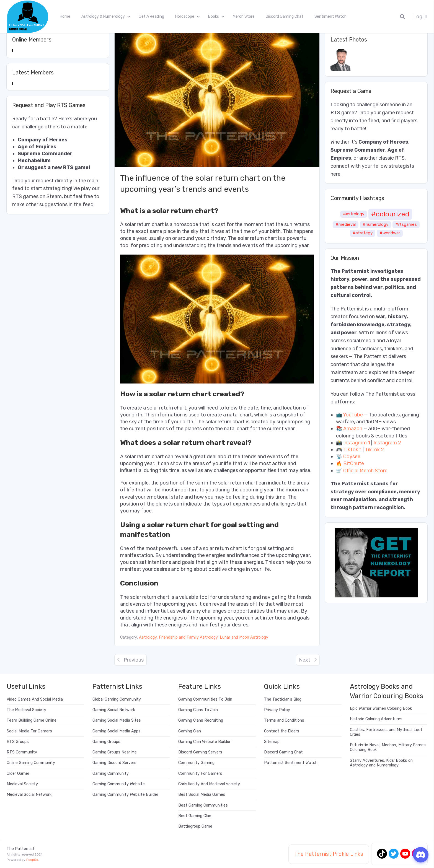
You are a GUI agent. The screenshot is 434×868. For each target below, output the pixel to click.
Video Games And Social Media (35, 699)
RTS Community (22, 752)
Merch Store (244, 16)
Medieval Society (22, 784)
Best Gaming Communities (203, 805)
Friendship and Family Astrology (188, 637)
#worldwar (390, 233)
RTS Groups (18, 742)
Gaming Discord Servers (114, 763)
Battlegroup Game (195, 826)
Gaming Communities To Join (205, 699)
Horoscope (185, 16)
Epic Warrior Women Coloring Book (381, 708)
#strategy (363, 233)
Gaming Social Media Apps (117, 731)
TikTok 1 (352, 450)
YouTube (353, 415)
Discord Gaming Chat (285, 16)
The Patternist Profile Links (329, 854)
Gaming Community (111, 774)
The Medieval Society (26, 710)
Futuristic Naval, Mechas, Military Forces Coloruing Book (388, 747)
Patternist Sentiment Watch (291, 763)
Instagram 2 (387, 443)
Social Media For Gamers (29, 731)
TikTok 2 (374, 450)
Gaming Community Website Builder (125, 795)
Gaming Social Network (114, 710)
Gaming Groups (106, 742)
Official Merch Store (365, 471)
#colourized (390, 214)
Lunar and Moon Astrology (244, 637)
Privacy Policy (277, 710)
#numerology (375, 224)
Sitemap (272, 742)
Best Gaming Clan (195, 816)
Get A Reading (151, 16)
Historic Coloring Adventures (376, 719)
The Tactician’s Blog (283, 699)
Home (65, 16)
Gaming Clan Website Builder (204, 742)
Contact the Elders (282, 731)
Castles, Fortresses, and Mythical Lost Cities (386, 732)
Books (214, 16)
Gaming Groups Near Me (115, 752)
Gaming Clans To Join (198, 710)
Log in (420, 17)
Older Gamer (18, 774)
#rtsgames (406, 224)
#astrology (354, 214)
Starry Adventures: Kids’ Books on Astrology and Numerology (381, 763)
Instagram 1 (357, 443)
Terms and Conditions (284, 720)
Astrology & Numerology (103, 16)
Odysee (352, 457)
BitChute (354, 463)
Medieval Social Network (29, 795)
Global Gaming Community (117, 699)
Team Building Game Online (32, 720)
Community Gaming (196, 763)
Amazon (353, 429)
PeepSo (32, 860)
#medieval (346, 224)
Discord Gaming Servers (200, 752)
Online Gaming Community (31, 763)
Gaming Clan (190, 731)
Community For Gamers (200, 774)
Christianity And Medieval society (209, 784)
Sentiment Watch (330, 16)
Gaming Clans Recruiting (201, 720)
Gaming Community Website (119, 784)
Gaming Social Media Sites (117, 720)
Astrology (148, 637)
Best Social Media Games (202, 795)
